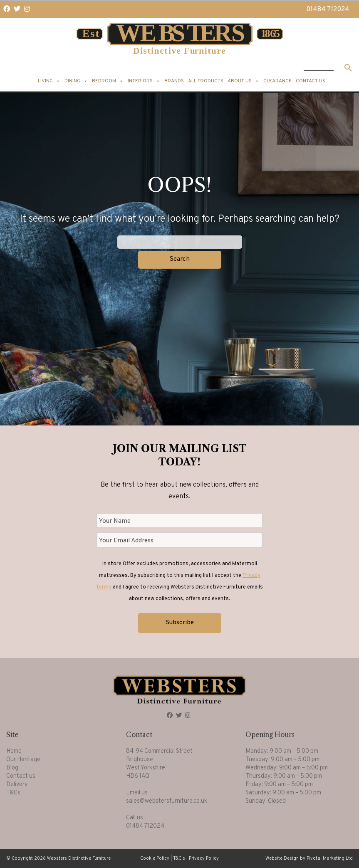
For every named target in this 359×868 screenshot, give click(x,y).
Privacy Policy (204, 858)
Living (49, 81)
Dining (76, 81)
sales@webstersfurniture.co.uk (167, 801)
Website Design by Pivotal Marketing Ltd (309, 858)
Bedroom (108, 81)
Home (14, 751)
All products (206, 81)
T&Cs (13, 793)
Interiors (144, 81)
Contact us (311, 81)
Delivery (17, 785)
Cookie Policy (155, 858)
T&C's (179, 858)
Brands (174, 81)
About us (243, 81)
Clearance (277, 81)
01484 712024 (328, 10)
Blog (12, 768)
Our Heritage (23, 760)
